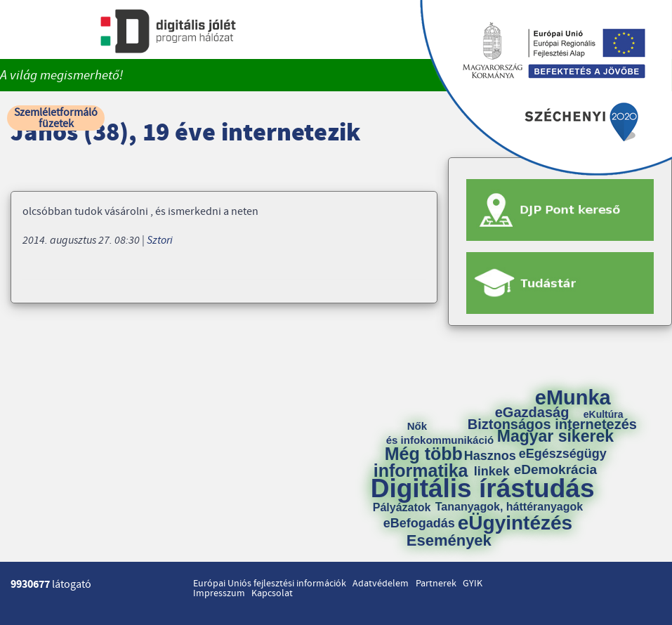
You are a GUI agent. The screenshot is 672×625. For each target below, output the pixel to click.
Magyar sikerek (555, 436)
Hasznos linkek (495, 463)
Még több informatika (421, 462)
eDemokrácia (555, 469)
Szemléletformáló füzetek (56, 118)
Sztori (160, 240)
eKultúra (604, 414)
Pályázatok (402, 508)
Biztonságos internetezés (552, 424)
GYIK (473, 584)
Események (449, 541)
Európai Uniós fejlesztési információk (270, 584)
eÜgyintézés (515, 523)
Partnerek (436, 584)
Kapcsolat (272, 593)
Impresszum (219, 593)
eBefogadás (419, 523)
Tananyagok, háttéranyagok (509, 507)
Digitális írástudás (483, 488)
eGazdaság (532, 412)
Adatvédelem (381, 584)
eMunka (573, 398)
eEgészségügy (563, 454)
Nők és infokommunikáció (440, 433)
